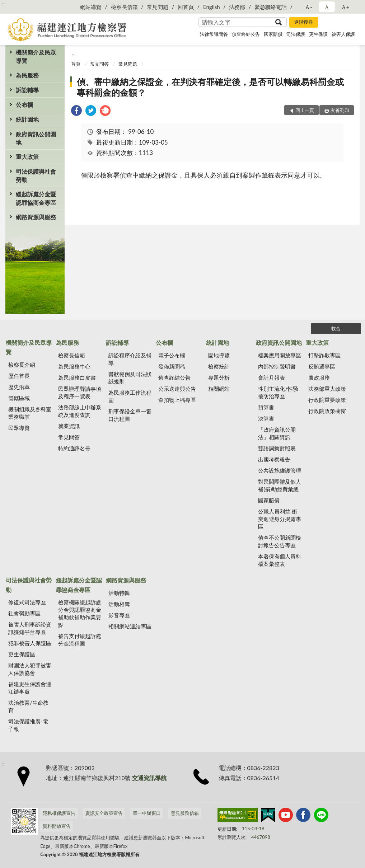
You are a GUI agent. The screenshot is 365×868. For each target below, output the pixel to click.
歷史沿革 (19, 387)
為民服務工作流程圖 (130, 396)
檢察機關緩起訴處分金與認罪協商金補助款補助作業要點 (80, 613)
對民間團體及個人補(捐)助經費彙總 (280, 485)
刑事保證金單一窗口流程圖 (130, 415)
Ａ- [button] (308, 7)
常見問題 (158, 7)
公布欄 (24, 105)
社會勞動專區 (24, 613)
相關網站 (219, 389)
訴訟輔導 (27, 90)
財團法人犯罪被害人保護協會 (30, 669)
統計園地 (27, 119)
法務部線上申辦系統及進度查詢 (80, 411)
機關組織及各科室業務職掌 (30, 413)
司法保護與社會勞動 (36, 175)
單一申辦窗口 (147, 813)
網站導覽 (91, 7)
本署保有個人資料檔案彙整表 (280, 560)
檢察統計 (219, 366)
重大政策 (27, 157)
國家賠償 (273, 34)
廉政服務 (319, 377)
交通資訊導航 (149, 778)
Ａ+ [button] (345, 7)
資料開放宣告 (57, 826)
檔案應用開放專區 (280, 355)
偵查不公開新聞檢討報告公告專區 (280, 541)
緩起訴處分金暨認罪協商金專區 (36, 198)
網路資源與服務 (36, 217)
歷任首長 (19, 376)
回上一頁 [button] (305, 110)
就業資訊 (69, 426)
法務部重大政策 (327, 389)
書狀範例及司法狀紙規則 (130, 378)
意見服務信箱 (185, 813)
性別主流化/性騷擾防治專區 (278, 392)
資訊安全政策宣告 (104, 813)
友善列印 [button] (340, 110)
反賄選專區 (322, 366)
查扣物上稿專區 (177, 400)
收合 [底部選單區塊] (336, 328)
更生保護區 (22, 654)
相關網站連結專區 (130, 626)
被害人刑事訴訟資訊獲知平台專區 (30, 628)
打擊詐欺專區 (324, 355)
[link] (76, 111)
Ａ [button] (327, 7)
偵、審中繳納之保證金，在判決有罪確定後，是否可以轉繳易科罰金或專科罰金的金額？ (210, 87)
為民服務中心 (74, 366)
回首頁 (186, 7)
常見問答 (99, 64)
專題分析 (219, 377)
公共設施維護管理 (280, 470)
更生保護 (318, 34)
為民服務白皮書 (77, 377)
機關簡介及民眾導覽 (36, 56)
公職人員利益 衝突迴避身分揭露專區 (280, 519)
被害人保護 (343, 34)
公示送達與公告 (177, 389)
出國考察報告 (274, 459)
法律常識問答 (214, 34)
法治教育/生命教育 (28, 706)
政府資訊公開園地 (36, 138)
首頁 (76, 64)
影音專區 (119, 615)
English (212, 7)
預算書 (266, 407)
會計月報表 (272, 377)
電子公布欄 (172, 355)
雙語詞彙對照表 (277, 448)
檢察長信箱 (124, 7)
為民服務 (27, 75)
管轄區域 (19, 398)
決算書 (266, 418)
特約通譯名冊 (74, 448)
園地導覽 (219, 355)
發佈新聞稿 (172, 366)
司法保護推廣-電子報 (28, 725)
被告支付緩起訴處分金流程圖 (80, 640)
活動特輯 (119, 593)
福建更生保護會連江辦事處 (30, 688)
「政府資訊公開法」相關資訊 (277, 433)
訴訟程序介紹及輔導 (130, 359)
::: (4, 4)
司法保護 (296, 34)
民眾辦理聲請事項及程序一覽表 (80, 392)
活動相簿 (119, 604)
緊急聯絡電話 (271, 7)
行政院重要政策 (327, 400)
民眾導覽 (19, 428)
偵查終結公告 (246, 34)
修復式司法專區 (27, 602)
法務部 (237, 7)
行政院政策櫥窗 (327, 411)
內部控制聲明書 (277, 366)
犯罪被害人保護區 (30, 643)
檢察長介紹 (22, 365)
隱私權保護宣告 (59, 813)
